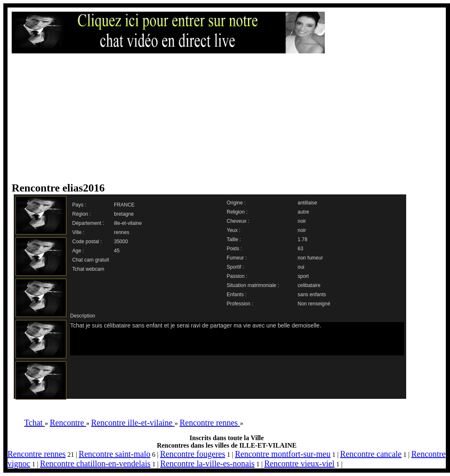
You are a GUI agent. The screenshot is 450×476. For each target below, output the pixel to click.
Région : (82, 214)
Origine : (236, 203)
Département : (88, 223)
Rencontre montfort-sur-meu (283, 454)
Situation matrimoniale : (253, 285)
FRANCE (124, 205)
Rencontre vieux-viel (299, 463)
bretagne (124, 214)
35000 (121, 242)
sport (303, 276)
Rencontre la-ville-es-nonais (207, 463)
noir (302, 221)
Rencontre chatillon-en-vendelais (95, 463)
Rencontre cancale (371, 454)
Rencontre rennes (37, 454)
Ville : (78, 232)
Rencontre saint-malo (115, 454)
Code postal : (87, 242)
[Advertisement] (155, 118)
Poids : (234, 249)
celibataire (309, 285)
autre (303, 212)
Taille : (234, 239)
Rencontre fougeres (192, 454)
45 (117, 251)
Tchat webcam (88, 269)
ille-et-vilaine (128, 223)
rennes (122, 232)
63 (300, 249)
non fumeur (310, 258)
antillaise (307, 203)
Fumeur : (237, 258)
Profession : (240, 304)
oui (301, 267)
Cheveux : (238, 221)
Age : (78, 251)
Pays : (79, 205)
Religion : (237, 212)
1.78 (302, 239)
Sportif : (235, 267)
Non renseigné (314, 304)
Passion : (237, 276)
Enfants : (236, 295)
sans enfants (312, 295)
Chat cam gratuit (91, 260)
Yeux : (234, 230)
